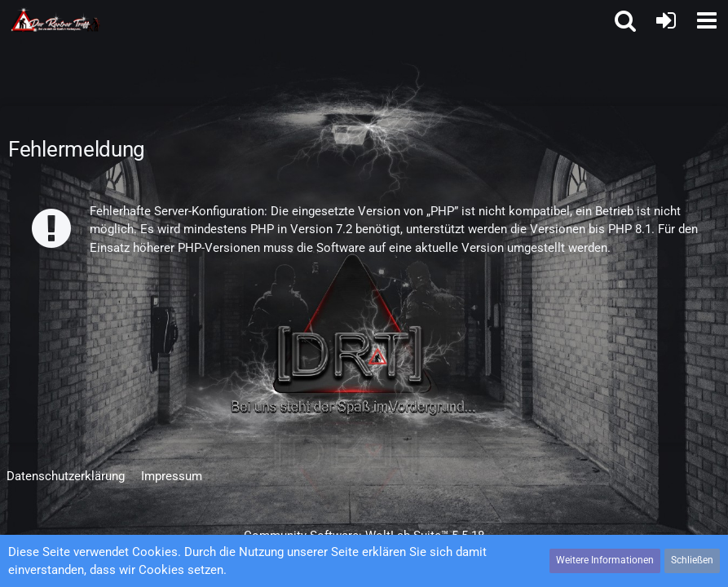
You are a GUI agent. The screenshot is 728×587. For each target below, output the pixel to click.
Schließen (692, 560)
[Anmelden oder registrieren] (666, 20)
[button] (707, 20)
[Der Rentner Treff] (56, 20)
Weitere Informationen (605, 560)
